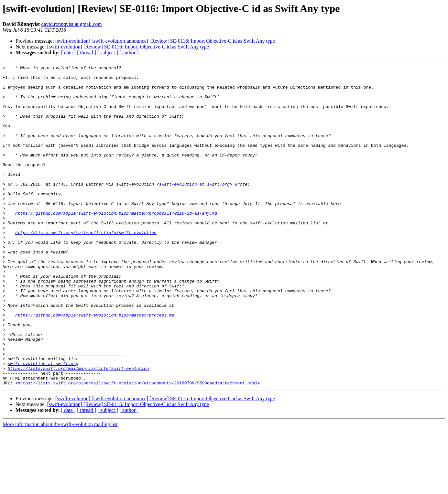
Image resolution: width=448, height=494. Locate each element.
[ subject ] (108, 53)
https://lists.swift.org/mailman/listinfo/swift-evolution (86, 266)
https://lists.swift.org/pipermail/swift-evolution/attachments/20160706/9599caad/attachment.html (138, 447)
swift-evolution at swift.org (194, 208)
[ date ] (68, 53)
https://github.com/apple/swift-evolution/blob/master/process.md (95, 365)
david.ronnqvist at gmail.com (71, 24)
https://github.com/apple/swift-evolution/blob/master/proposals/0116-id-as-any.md (116, 243)
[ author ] (129, 53)
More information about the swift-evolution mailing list (60, 488)
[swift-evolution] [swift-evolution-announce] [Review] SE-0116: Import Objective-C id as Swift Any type (165, 41)
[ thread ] (87, 53)
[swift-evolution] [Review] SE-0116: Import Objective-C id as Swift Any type (128, 47)
